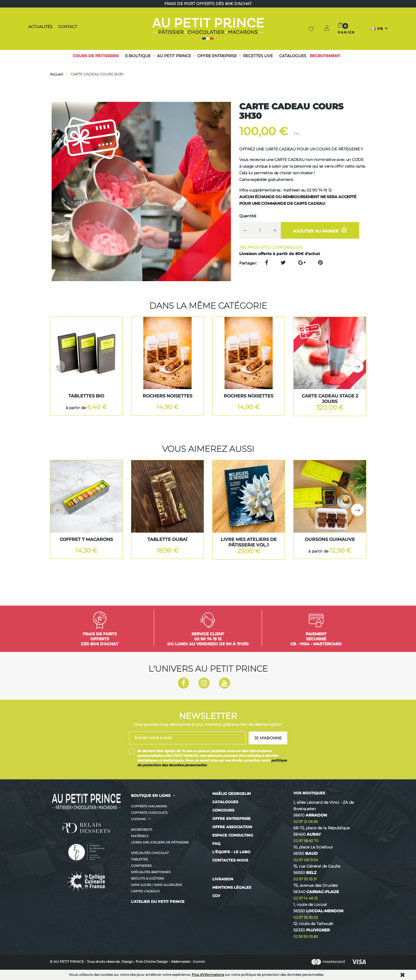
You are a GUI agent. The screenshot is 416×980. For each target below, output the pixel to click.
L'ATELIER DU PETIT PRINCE (158, 901)
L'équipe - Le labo (231, 852)
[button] (327, 29)
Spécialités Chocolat (150, 853)
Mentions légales (232, 887)
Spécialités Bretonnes (151, 872)
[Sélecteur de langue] (380, 29)
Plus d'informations (208, 975)
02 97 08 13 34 (306, 860)
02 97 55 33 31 (305, 879)
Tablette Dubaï (167, 539)
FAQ (216, 843)
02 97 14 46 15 (305, 898)
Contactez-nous (230, 860)
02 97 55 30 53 (306, 917)
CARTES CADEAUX (145, 891)
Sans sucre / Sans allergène (157, 885)
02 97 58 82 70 (306, 841)
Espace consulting (233, 835)
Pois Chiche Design (152, 962)
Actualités (40, 27)
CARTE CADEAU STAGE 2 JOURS (330, 399)
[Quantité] (260, 230)
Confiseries (141, 866)
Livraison (223, 879)
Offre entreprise (217, 56)
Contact (67, 27)
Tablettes (139, 859)
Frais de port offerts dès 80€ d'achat (208, 4)
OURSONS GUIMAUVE (330, 539)
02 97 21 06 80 (306, 822)
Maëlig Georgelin (232, 793)
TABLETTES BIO (86, 396)
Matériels (140, 836)
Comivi (199, 962)
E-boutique (138, 56)
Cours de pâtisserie (96, 56)
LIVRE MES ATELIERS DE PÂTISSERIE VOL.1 (249, 542)
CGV (216, 896)
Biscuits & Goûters (148, 878)
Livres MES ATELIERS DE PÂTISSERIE (160, 842)
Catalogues (293, 56)
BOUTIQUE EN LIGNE (151, 795)
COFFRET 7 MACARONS (86, 539)
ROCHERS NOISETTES (167, 396)
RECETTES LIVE (258, 56)
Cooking (139, 819)
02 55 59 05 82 (306, 936)
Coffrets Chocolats (149, 813)
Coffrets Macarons (149, 806)
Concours (223, 810)
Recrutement (325, 56)
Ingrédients (142, 830)
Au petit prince (174, 56)
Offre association (232, 827)
